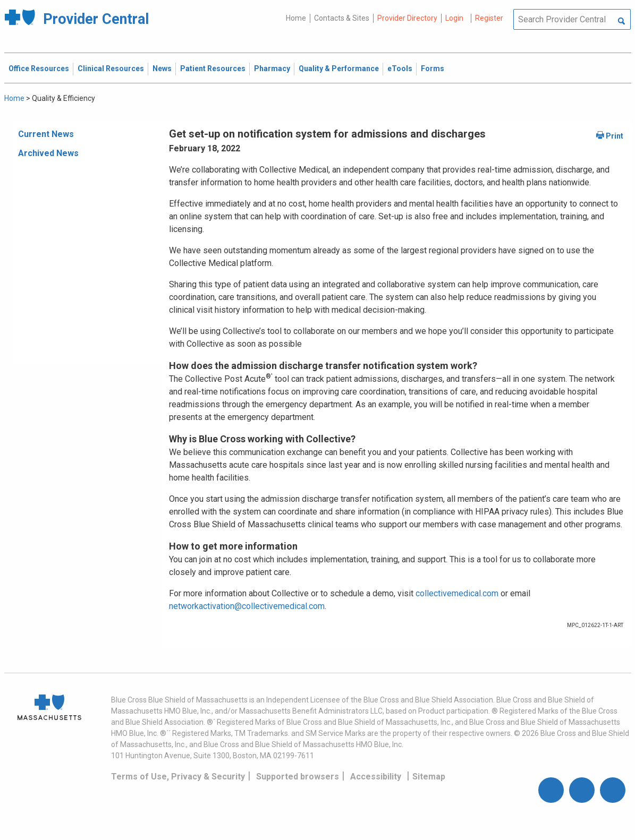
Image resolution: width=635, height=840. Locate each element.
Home (296, 18)
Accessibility (376, 777)
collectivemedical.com (457, 593)
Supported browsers (298, 777)
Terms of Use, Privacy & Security (178, 777)
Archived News (48, 153)
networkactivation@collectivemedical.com (247, 606)
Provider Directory (407, 18)
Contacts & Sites (342, 18)
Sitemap (429, 777)
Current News (46, 134)
